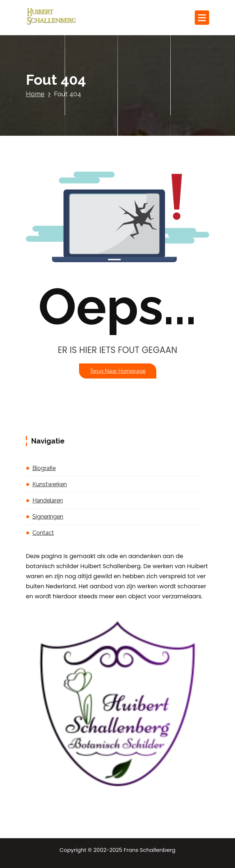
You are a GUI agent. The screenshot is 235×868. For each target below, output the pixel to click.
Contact (43, 533)
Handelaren (48, 500)
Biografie (44, 468)
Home (35, 94)
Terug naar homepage (118, 371)
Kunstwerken (50, 484)
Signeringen (48, 517)
